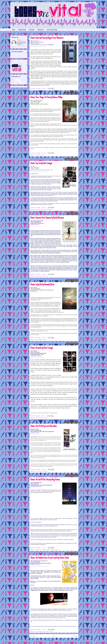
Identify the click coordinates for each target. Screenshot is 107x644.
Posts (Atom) (56, 640)
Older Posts (75, 636)
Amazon (38, 224)
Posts (14, 80)
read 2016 (43, 276)
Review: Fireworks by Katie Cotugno (42, 348)
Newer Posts (33, 636)
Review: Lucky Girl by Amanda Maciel (42, 285)
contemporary (38, 155)
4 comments (44, 274)
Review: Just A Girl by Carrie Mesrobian (44, 426)
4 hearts (37, 418)
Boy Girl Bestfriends (42, 209)
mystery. (44, 631)
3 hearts (37, 549)
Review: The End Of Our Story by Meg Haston (45, 480)
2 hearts (35, 209)
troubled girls (45, 471)
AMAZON (39, 356)
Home (13, 30)
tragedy (42, 155)
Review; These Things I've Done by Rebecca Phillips (47, 97)
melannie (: (34, 88)
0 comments (44, 88)
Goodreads (33, 224)
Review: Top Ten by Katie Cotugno (41, 163)
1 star (34, 339)
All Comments (15, 82)
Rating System (22, 30)
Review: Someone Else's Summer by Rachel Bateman (47, 218)
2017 (34, 155)
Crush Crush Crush (52, 30)
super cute (48, 631)
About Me (32, 30)
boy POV (48, 549)
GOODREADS (33, 291)
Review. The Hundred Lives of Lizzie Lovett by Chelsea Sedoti (50, 558)
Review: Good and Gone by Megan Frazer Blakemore (47, 38)
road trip (46, 276)
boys (36, 631)
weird (51, 631)
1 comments (44, 338)
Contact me (41, 30)
